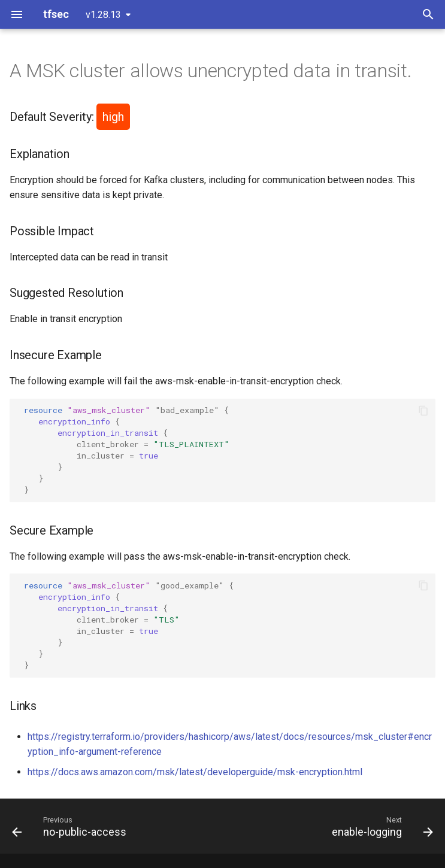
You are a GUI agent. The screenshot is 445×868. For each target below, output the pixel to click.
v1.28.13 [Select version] (103, 15)
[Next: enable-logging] (380, 826)
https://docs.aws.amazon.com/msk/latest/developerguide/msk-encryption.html (195, 772)
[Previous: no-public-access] (71, 826)
